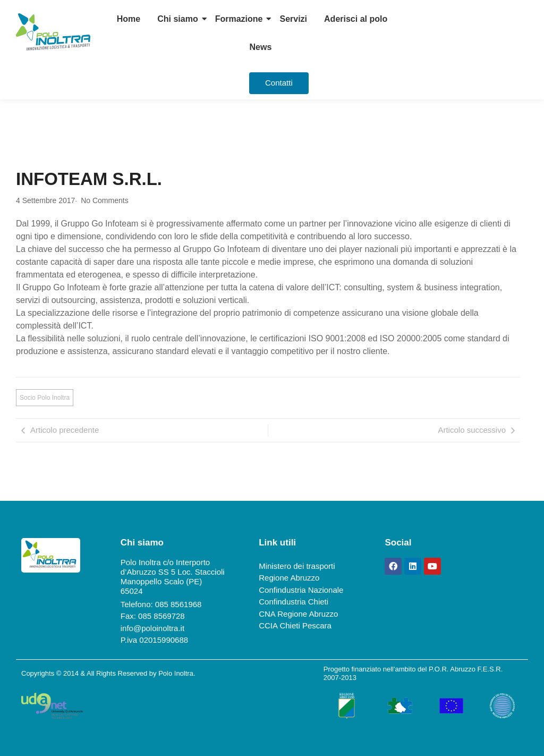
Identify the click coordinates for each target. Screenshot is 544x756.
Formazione (239, 19)
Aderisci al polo (356, 19)
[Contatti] (279, 83)
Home (129, 19)
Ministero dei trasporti (297, 566)
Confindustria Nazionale (301, 590)
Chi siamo (177, 19)
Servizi (293, 19)
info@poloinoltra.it (152, 628)
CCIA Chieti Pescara (295, 625)
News (261, 47)
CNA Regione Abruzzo (298, 614)
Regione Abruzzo (289, 578)
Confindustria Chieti (294, 602)
